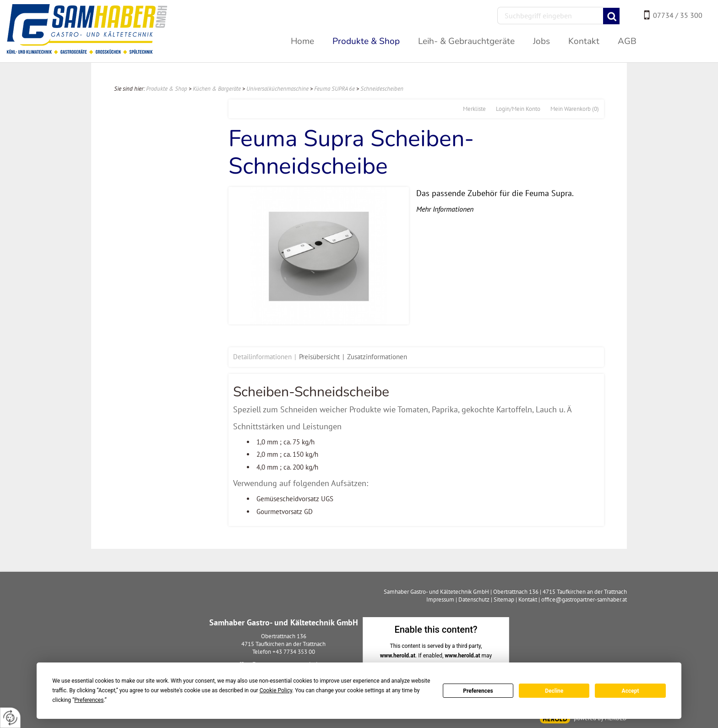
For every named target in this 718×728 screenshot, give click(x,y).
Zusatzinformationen (377, 357)
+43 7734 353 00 (294, 652)
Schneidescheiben (382, 89)
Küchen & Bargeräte (217, 89)
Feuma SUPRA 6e (335, 89)
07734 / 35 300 (678, 15)
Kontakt (528, 599)
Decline (554, 691)
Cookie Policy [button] (276, 690)
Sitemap (504, 599)
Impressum (440, 599)
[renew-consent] (10, 718)
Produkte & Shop (167, 89)
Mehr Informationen (445, 209)
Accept (631, 691)
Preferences (478, 691)
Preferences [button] (89, 700)
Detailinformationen (262, 357)
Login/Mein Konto (518, 109)
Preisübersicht (319, 357)
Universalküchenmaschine (277, 89)
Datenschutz (474, 599)
